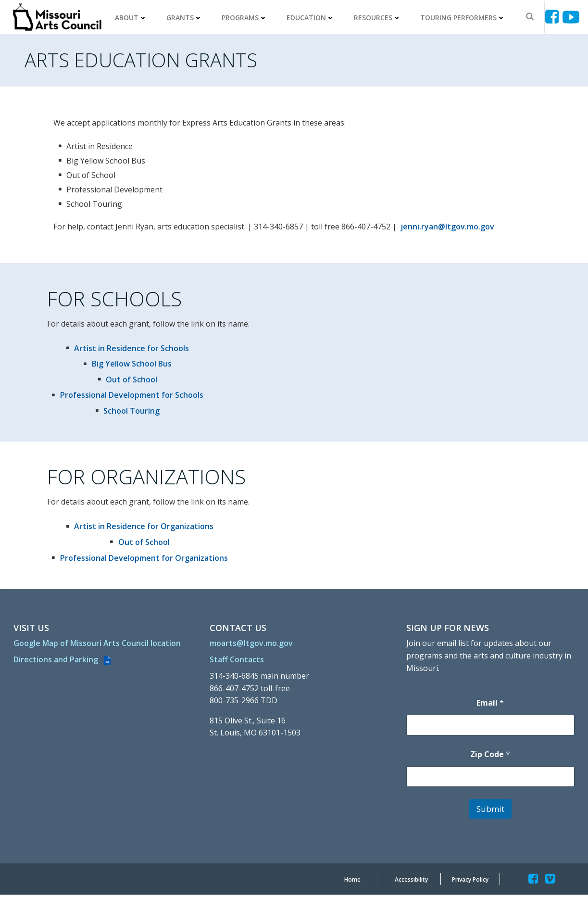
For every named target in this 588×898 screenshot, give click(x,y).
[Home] (352, 883)
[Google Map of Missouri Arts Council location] (98, 652)
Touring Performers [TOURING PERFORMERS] (464, 17)
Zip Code (490, 757)
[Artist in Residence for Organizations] (138, 530)
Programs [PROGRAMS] (245, 17)
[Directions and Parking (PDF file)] (64, 674)
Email (490, 706)
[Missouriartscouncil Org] (57, 17)
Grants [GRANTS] (185, 17)
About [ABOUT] (132, 17)
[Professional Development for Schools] (126, 397)
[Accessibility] (411, 883)
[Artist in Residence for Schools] (126, 350)
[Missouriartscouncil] (554, 17)
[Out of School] (126, 381)
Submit (490, 812)
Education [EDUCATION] (312, 17)
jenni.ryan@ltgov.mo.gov (449, 228)
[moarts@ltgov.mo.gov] (252, 646)
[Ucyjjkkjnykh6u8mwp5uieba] (571, 17)
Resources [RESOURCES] (378, 17)
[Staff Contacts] (238, 662)
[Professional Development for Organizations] (138, 561)
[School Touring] (126, 413)
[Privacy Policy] (470, 883)
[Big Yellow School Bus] (126, 366)
